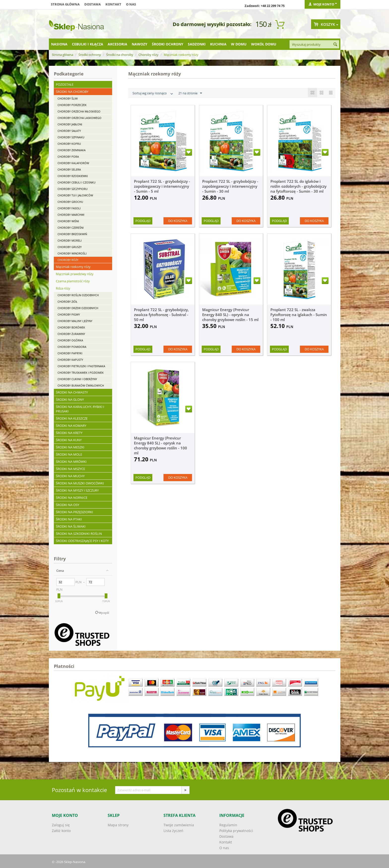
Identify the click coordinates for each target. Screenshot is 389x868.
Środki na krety (69, 433)
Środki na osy (67, 505)
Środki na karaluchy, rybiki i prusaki (80, 409)
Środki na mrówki (71, 462)
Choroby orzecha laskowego (80, 118)
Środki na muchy (70, 476)
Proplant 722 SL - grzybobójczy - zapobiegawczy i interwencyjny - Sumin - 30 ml (230, 186)
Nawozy (140, 44)
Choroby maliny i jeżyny (75, 321)
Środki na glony (70, 399)
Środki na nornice (72, 498)
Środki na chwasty (72, 392)
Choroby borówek (71, 327)
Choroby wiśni (68, 221)
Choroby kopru (69, 144)
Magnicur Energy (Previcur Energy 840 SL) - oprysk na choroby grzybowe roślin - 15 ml (230, 315)
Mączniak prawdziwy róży (75, 274)
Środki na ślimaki (71, 526)
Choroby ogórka (70, 340)
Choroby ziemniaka (72, 150)
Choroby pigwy (69, 314)
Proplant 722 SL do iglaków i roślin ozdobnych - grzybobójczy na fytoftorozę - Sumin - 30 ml (298, 186)
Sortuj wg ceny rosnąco (153, 94)
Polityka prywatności (236, 831)
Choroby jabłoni (70, 124)
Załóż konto (61, 831)
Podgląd (143, 221)
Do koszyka (178, 221)
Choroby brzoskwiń (72, 234)
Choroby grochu (70, 202)
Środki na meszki (70, 447)
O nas (131, 4)
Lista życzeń (173, 831)
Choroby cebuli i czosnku (77, 182)
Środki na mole (69, 454)
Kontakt (113, 4)
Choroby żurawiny (71, 334)
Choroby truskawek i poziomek (81, 373)
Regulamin (228, 825)
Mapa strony (118, 825)
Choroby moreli (70, 240)
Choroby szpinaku (71, 137)
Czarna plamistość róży (73, 281)
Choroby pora (68, 157)
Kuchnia (218, 44)
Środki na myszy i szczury (77, 490)
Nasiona (59, 44)
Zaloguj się (61, 825)
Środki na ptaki (69, 519)
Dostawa (93, 4)
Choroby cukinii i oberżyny (77, 379)
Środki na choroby (120, 55)
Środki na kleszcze (72, 418)
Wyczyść (104, 613)
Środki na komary (71, 426)
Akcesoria (117, 44)
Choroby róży (148, 55)
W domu (239, 44)
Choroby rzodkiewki (73, 176)
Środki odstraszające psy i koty (82, 541)
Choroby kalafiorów (73, 163)
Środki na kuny (69, 440)
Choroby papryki (70, 353)
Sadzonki (197, 44)
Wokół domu (264, 44)
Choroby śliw (68, 98)
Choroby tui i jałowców (75, 195)
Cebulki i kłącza (88, 44)
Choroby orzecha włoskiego (79, 111)
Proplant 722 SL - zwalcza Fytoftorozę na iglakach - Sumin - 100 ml (299, 315)
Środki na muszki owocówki (80, 483)
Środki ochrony (168, 44)
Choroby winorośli (72, 253)
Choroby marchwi (71, 215)
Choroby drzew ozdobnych (78, 308)
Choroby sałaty (69, 131)
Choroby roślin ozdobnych (78, 295)
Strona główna (65, 4)
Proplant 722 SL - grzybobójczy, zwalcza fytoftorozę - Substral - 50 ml (161, 315)
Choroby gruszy (70, 247)
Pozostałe (65, 84)
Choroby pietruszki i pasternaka (81, 366)
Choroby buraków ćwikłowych (81, 385)
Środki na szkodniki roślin (79, 534)
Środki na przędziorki (74, 512)
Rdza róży (63, 288)
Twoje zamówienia (179, 825)
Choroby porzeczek (72, 105)
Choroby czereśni (71, 228)
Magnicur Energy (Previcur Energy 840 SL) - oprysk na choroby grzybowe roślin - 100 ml (161, 445)
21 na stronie (190, 93)
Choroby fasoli (69, 208)
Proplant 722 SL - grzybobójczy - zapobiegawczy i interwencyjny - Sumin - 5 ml (162, 186)
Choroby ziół (67, 302)
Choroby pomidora (72, 347)
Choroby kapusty (70, 360)
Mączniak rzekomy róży (73, 267)
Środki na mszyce (70, 469)
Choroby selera (69, 169)
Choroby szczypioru (73, 189)
